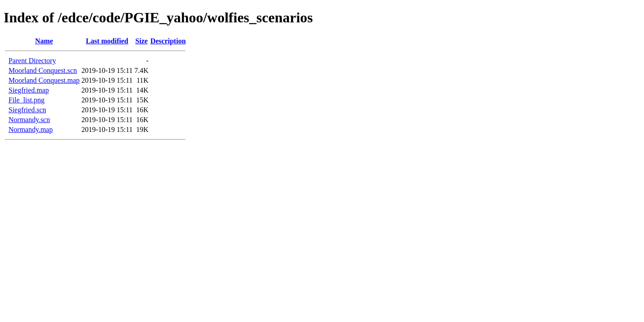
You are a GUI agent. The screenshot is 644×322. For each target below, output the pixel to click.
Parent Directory (32, 61)
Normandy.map (31, 129)
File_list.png (26, 100)
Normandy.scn (29, 120)
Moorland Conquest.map (44, 80)
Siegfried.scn (27, 110)
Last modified (107, 41)
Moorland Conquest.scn (43, 70)
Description (168, 41)
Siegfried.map (29, 90)
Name (44, 41)
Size (142, 41)
